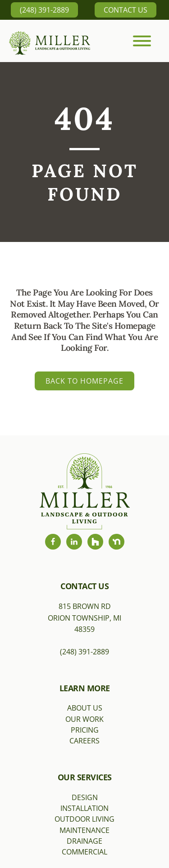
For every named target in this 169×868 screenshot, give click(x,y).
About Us (85, 708)
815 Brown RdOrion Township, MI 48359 (84, 618)
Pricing (85, 730)
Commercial (84, 852)
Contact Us (126, 10)
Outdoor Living (84, 819)
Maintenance (84, 830)
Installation (84, 808)
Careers (84, 741)
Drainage (84, 841)
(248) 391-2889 (44, 10)
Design (85, 797)
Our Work (84, 719)
